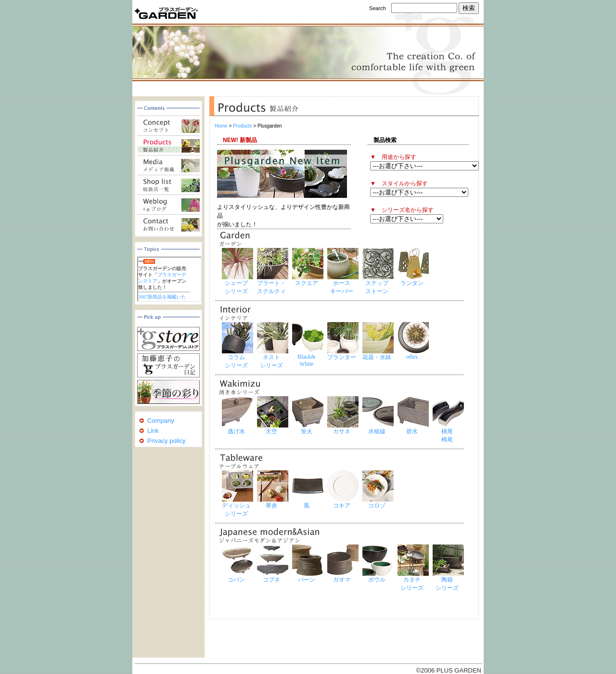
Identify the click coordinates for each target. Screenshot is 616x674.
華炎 (271, 505)
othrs (412, 357)
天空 (271, 431)
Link (153, 431)
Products (242, 126)
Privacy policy (166, 441)
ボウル (377, 580)
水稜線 (377, 431)
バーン (307, 580)
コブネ (271, 580)
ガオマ (342, 580)
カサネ (342, 431)
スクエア (307, 283)
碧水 (412, 431)
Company (161, 421)
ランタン (412, 283)
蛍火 (307, 431)
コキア (342, 505)
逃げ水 (236, 431)
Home (221, 126)
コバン (236, 580)
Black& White (306, 360)
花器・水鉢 (377, 357)
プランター (342, 357)
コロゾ (377, 505)
